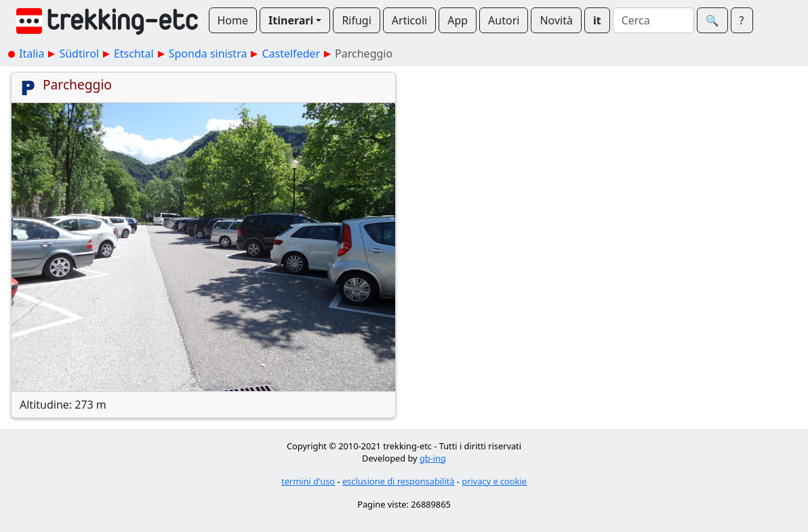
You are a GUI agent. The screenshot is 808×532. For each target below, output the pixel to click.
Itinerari (291, 20)
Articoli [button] (409, 20)
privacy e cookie (494, 481)
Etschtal (134, 54)
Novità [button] (556, 20)
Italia (32, 54)
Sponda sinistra (208, 54)
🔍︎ (712, 20)
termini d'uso (308, 481)
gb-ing (433, 458)
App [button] (458, 20)
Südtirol (79, 54)
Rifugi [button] (356, 20)
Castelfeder (291, 54)
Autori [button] (504, 20)
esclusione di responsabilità (399, 481)
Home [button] (233, 20)
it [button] (597, 20)
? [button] (742, 20)
